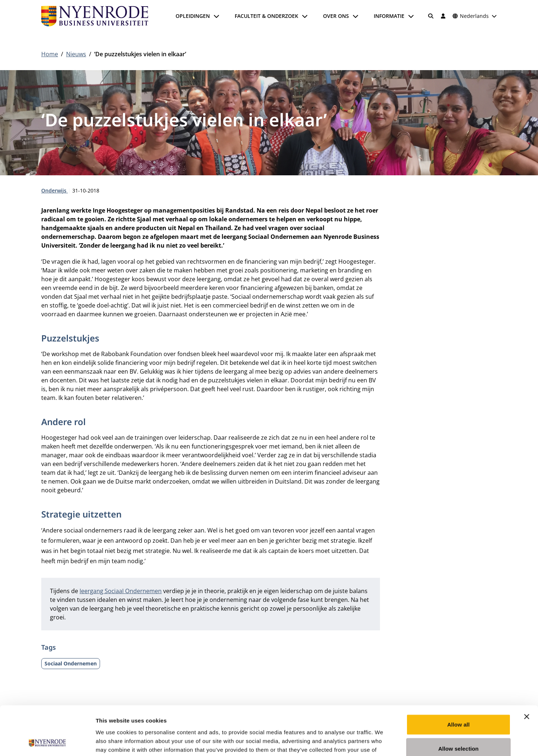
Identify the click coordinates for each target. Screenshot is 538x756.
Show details (383, 742)
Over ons (336, 16)
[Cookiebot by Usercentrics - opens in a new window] (47, 742)
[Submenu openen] (216, 16)
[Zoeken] (431, 16)
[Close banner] (527, 671)
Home (50, 54)
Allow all (458, 678)
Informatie (389, 16)
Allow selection (459, 702)
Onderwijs (55, 190)
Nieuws (76, 54)
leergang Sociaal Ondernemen (121, 591)
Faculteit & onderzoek (266, 16)
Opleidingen (193, 16)
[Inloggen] (443, 16)
